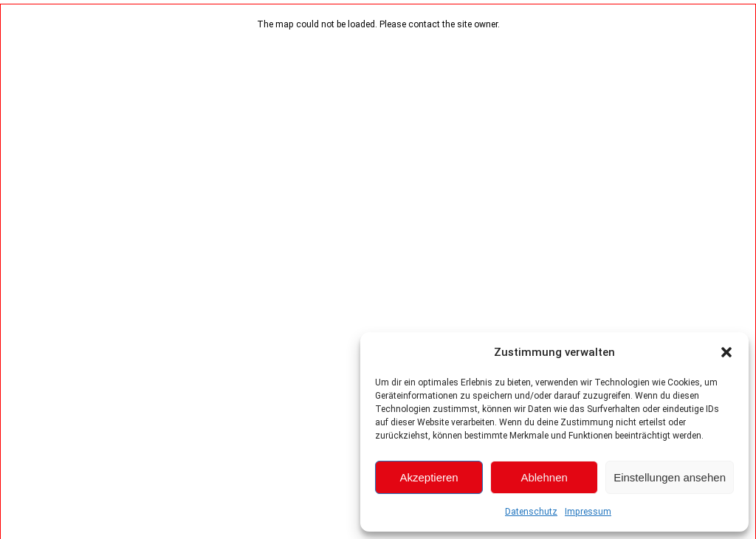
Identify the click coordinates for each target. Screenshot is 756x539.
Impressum (588, 512)
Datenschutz (531, 512)
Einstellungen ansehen (670, 477)
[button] (726, 352)
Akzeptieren (429, 477)
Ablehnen (544, 477)
